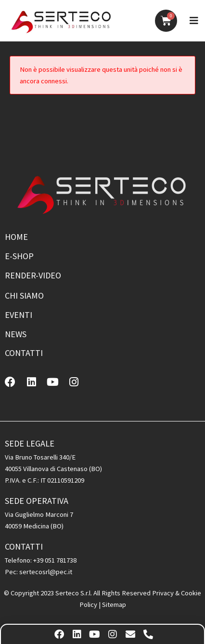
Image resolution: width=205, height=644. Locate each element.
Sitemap (114, 605)
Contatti (24, 353)
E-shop (19, 256)
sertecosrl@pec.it (46, 572)
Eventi (19, 315)
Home (16, 237)
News (16, 334)
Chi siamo (24, 296)
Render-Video (33, 275)
